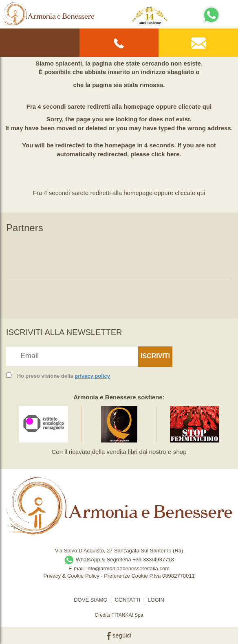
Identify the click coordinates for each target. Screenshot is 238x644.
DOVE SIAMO (90, 600)
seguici (119, 635)
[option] (44, 254)
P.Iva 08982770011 (172, 576)
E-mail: (77, 568)
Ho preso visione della (64, 376)
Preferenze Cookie (126, 576)
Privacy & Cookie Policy (71, 576)
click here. (166, 154)
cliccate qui (195, 106)
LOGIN (156, 600)
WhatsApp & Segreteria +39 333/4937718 (119, 560)
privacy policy (92, 376)
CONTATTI (127, 600)
